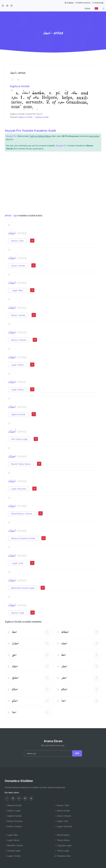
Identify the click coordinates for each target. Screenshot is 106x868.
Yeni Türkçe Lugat (19, 439)
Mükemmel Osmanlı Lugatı (23, 588)
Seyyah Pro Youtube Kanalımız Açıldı (30, 131)
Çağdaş (69, 3)
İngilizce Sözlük (20, 86)
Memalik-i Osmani (14, 845)
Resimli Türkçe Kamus (21, 464)
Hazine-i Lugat (18, 613)
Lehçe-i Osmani (18, 266)
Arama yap (98, 3)
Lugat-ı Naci (18, 290)
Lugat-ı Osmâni (13, 856)
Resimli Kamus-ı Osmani (22, 514)
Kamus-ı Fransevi (19, 340)
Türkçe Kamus (62, 840)
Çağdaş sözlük (42, 117)
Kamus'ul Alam (62, 811)
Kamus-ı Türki (17, 241)
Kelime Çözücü (83, 3)
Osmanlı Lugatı (12, 851)
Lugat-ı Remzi (17, 365)
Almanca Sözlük (13, 805)
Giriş (87, 8)
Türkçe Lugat (62, 851)
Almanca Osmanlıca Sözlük (23, 538)
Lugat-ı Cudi (17, 563)
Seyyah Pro (11, 136)
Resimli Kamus (62, 835)
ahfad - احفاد (11, 216)
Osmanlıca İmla (62, 856)
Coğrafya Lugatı (63, 845)
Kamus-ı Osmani (18, 315)
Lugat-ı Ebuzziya (19, 489)
